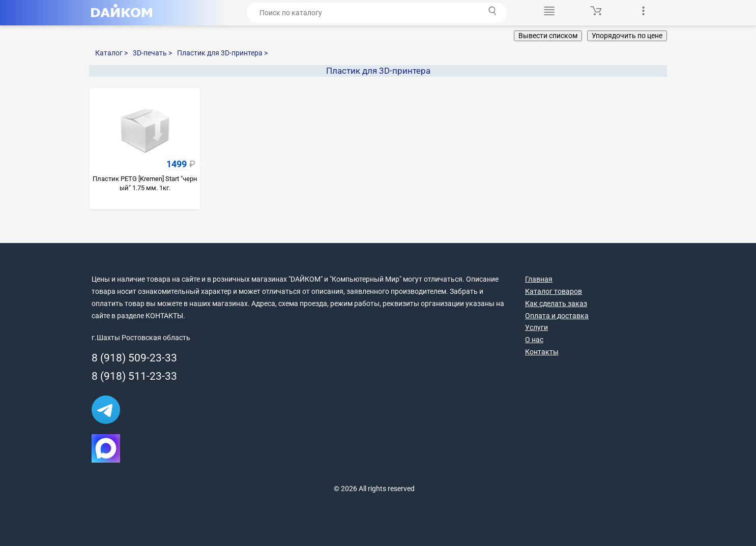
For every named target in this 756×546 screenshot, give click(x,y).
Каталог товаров (554, 291)
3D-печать (152, 53)
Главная (539, 279)
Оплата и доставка (557, 316)
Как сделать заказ (556, 304)
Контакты (542, 352)
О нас (534, 340)
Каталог (111, 53)
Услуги (536, 327)
